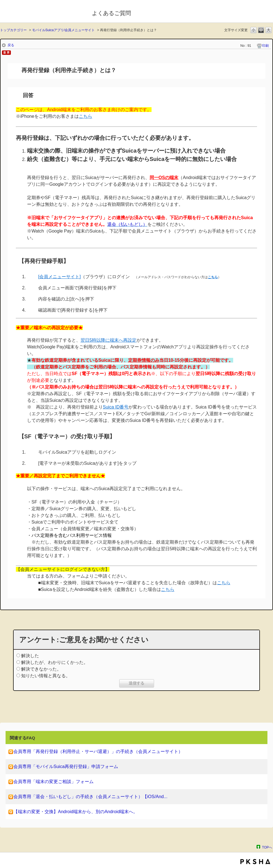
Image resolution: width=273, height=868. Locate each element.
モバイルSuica (42, 12)
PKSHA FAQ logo (255, 862)
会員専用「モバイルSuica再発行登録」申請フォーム (66, 766)
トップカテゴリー (13, 30)
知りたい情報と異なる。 (46, 676)
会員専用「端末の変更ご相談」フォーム (53, 782)
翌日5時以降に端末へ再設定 (109, 340)
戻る (11, 45)
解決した (30, 656)
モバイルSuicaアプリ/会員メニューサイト (63, 30)
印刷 (265, 46)
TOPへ (267, 847)
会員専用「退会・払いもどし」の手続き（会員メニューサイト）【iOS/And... (90, 797)
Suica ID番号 (116, 407)
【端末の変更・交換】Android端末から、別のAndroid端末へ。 (75, 812)
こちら (224, 583)
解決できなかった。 (41, 669)
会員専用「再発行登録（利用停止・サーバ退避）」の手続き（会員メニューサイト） (98, 751)
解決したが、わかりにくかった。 (55, 662)
